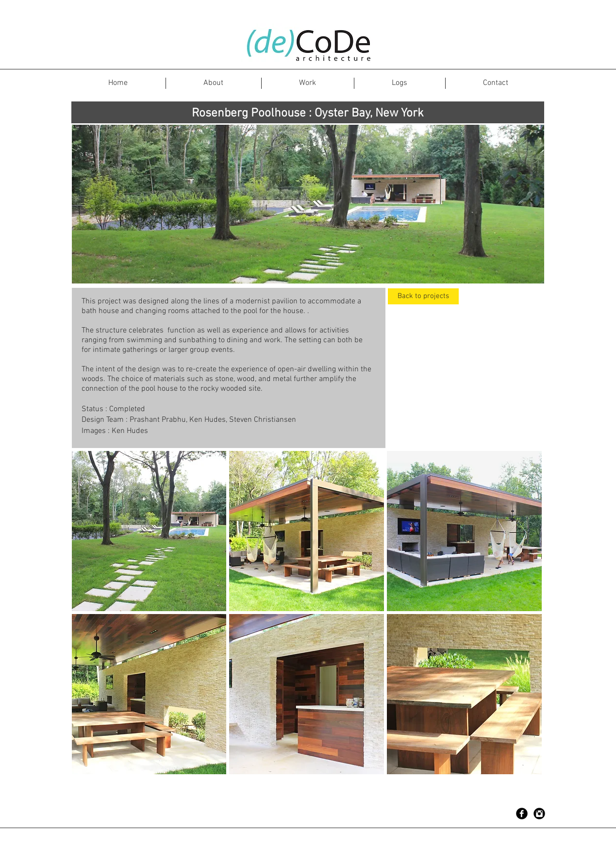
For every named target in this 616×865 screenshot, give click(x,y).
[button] (149, 531)
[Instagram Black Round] (539, 814)
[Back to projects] (423, 296)
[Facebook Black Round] (522, 814)
